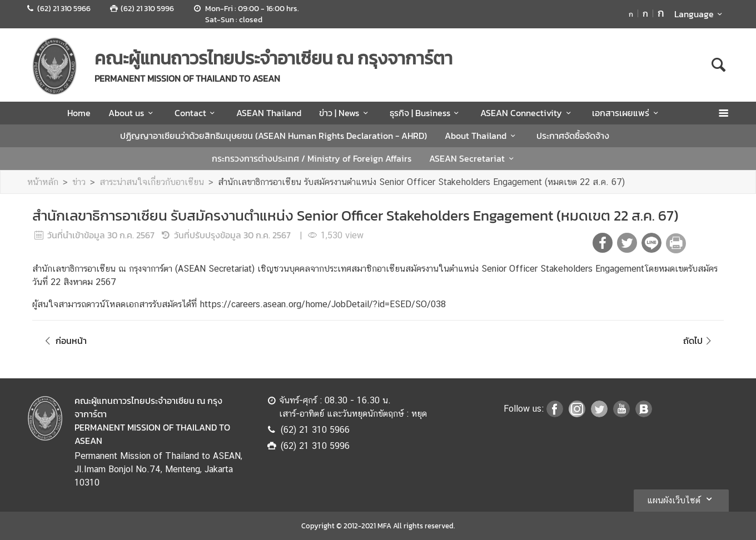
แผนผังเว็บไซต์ (681, 499)
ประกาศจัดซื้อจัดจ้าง (573, 136)
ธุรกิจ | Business (426, 113)
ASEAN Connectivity (527, 113)
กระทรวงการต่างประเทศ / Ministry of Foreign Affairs (312, 158)
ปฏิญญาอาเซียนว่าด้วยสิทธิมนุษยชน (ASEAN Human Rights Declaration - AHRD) (273, 136)
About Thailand (482, 136)
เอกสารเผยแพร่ (627, 113)
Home (79, 113)
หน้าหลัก (43, 182)
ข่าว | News (345, 113)
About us (132, 113)
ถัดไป (699, 341)
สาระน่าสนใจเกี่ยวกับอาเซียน (152, 182)
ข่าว (79, 182)
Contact (197, 113)
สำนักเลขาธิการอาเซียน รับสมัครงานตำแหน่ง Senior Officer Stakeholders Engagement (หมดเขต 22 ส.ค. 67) (421, 182)
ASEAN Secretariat (473, 158)
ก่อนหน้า (64, 341)
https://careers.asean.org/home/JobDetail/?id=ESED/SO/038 (323, 304)
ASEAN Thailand (269, 113)
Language (700, 14)
